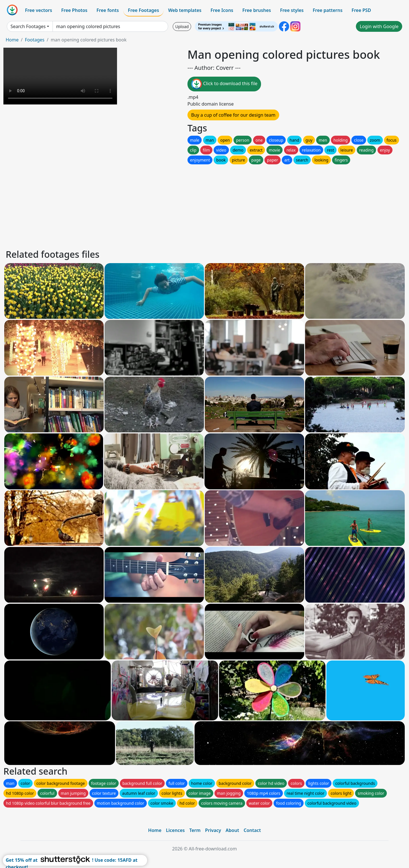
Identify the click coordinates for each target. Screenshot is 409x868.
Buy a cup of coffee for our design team (233, 115)
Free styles (292, 10)
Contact (252, 830)
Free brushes (257, 10)
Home (12, 40)
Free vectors (38, 10)
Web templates (185, 10)
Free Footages (143, 10)
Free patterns (328, 10)
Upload (182, 27)
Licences (175, 830)
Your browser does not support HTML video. (60, 76)
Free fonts (108, 10)
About (232, 830)
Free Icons (222, 10)
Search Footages (28, 26)
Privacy (213, 830)
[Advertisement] (176, 205)
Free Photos (74, 10)
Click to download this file (224, 84)
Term (195, 830)
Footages (35, 40)
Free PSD (361, 10)
